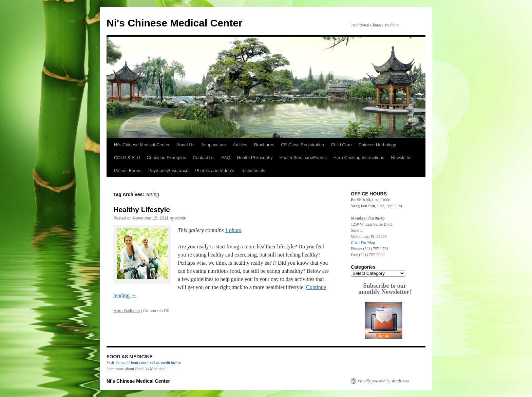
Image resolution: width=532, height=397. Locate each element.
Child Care (341, 145)
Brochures (264, 145)
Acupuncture (214, 145)
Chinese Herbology (377, 145)
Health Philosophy (255, 158)
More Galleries (127, 311)
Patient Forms (128, 171)
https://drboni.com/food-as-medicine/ (147, 363)
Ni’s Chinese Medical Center (142, 145)
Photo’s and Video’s (214, 171)
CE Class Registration (302, 145)
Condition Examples (167, 158)
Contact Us (204, 158)
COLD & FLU (127, 158)
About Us (185, 145)
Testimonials (253, 171)
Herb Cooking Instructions (359, 158)
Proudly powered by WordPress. (384, 381)
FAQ (226, 158)
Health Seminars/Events (303, 158)
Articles (240, 145)
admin (181, 218)
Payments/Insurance (168, 171)
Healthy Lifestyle (142, 210)
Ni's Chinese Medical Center (175, 23)
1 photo (233, 230)
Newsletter (401, 158)
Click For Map (363, 243)
